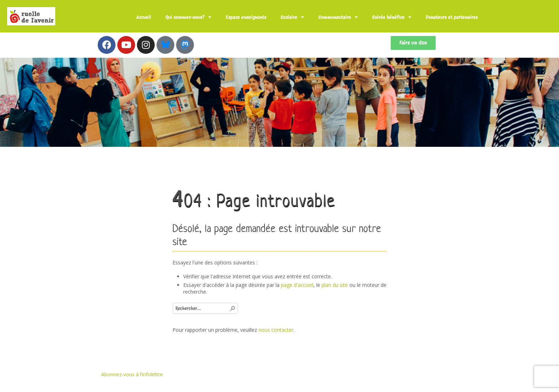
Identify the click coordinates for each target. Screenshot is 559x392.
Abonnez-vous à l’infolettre (132, 374)
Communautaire (338, 17)
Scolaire (292, 17)
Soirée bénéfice (392, 17)
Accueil (144, 17)
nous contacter (276, 330)
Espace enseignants (246, 17)
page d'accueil (297, 285)
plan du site (335, 285)
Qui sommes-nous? (188, 17)
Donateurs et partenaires (452, 17)
